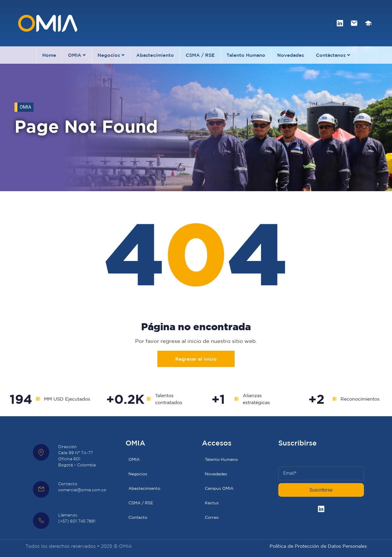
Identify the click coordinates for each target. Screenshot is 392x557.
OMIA (77, 55)
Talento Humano (246, 55)
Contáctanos (333, 55)
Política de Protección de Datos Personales (318, 546)
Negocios (111, 55)
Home (49, 55)
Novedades (291, 55)
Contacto (138, 517)
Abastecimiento (155, 55)
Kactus (212, 503)
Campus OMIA (219, 488)
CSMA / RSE (200, 55)
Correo (212, 517)
